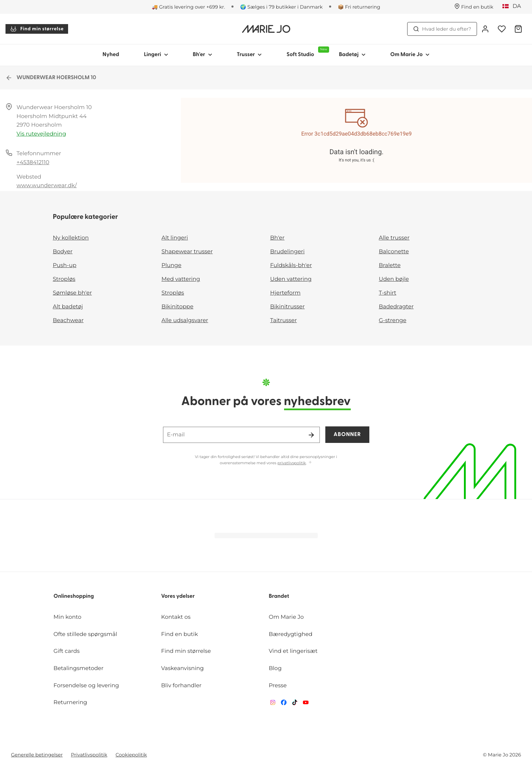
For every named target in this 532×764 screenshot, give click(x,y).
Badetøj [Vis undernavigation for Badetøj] (352, 55)
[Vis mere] (310, 463)
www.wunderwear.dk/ (47, 186)
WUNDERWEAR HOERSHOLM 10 (51, 78)
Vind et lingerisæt (293, 651)
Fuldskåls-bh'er (291, 266)
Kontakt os (176, 617)
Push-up (65, 266)
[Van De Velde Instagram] (273, 704)
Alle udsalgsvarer (185, 321)
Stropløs (64, 279)
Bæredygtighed (290, 634)
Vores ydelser (178, 596)
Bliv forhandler (181, 686)
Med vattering (181, 279)
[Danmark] (514, 7)
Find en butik (180, 634)
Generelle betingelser (37, 755)
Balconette (394, 252)
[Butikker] (474, 7)
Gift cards (67, 651)
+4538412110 (33, 163)
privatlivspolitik (292, 463)
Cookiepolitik (131, 755)
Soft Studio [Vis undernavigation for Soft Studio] (306, 52)
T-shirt (388, 293)
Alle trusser (394, 238)
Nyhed (111, 55)
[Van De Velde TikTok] (295, 704)
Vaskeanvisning (183, 668)
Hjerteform (285, 293)
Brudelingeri (287, 252)
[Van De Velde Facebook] (284, 704)
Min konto (68, 617)
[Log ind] (485, 29)
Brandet (279, 596)
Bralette (390, 266)
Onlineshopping (74, 596)
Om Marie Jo (286, 617)
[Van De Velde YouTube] (306, 704)
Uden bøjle (394, 279)
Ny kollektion (71, 238)
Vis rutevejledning (41, 134)
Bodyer (63, 252)
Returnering (70, 703)
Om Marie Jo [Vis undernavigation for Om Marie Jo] (410, 55)
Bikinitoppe (178, 307)
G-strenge (393, 321)
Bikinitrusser (288, 307)
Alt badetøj (68, 307)
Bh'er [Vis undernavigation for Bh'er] (203, 55)
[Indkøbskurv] (518, 29)
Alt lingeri (175, 238)
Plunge (172, 266)
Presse (278, 686)
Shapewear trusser (187, 252)
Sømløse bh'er (73, 293)
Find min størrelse (37, 29)
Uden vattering (291, 279)
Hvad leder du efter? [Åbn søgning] (442, 29)
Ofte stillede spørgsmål (85, 634)
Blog (275, 668)
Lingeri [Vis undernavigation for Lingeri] (156, 55)
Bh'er (278, 238)
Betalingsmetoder (79, 668)
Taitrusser (284, 321)
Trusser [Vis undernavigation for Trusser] (249, 55)
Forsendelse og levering (86, 686)
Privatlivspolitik (89, 755)
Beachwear (68, 321)
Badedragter (396, 307)
